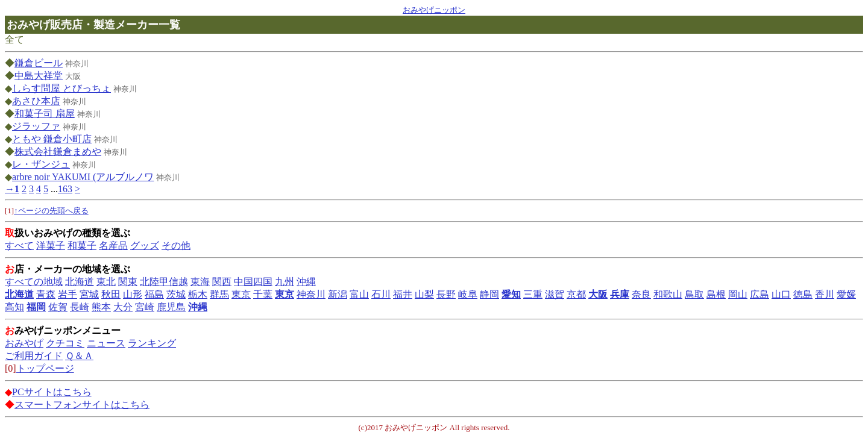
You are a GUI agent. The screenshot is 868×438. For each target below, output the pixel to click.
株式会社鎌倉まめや (58, 152)
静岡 (489, 294)
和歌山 (668, 294)
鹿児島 (171, 307)
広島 (759, 294)
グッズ (145, 246)
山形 (133, 294)
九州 (285, 282)
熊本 (101, 307)
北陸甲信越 (164, 282)
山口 (781, 294)
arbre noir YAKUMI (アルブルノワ (83, 177)
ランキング (152, 343)
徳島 (803, 294)
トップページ (45, 368)
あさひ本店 (36, 101)
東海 (200, 282)
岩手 (68, 294)
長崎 (80, 307)
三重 (533, 294)
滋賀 (555, 294)
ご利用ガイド (34, 356)
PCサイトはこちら (52, 392)
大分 (123, 307)
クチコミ (65, 343)
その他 (176, 246)
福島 (154, 294)
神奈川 (311, 294)
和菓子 (82, 246)
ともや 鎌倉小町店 (52, 139)
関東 (128, 282)
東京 (241, 294)
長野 (446, 294)
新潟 (338, 294)
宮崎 (145, 307)
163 (65, 189)
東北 (106, 282)
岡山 (738, 294)
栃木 (198, 294)
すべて (19, 246)
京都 (576, 294)
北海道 (80, 282)
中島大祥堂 (39, 76)
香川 (825, 294)
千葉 (263, 294)
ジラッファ (36, 126)
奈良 (641, 294)
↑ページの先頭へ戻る (51, 211)
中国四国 (253, 282)
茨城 (176, 294)
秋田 (111, 294)
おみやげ (24, 343)
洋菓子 (51, 246)
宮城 (89, 294)
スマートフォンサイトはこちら (82, 405)
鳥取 (694, 294)
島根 (716, 294)
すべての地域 (34, 282)
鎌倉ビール (39, 63)
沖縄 (306, 282)
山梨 (424, 294)
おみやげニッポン (434, 10)
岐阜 (468, 294)
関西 (222, 282)
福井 (403, 294)
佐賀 (58, 307)
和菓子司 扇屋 (45, 114)
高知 (14, 307)
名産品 (113, 246)
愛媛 (846, 294)
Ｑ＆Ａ (79, 356)
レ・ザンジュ (41, 164)
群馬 (219, 294)
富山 (359, 294)
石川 (381, 294)
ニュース (106, 343)
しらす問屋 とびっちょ (61, 88)
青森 (46, 294)
